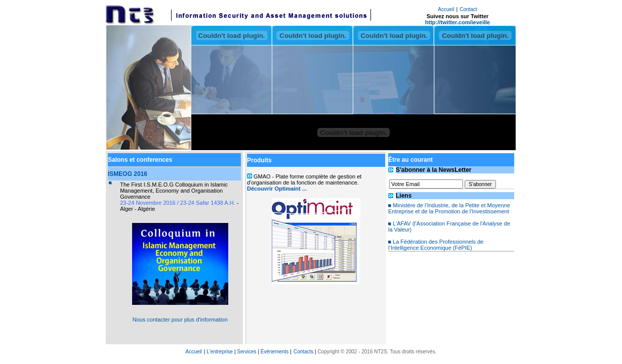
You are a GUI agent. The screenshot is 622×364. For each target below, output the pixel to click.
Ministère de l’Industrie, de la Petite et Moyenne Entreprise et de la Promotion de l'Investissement (449, 208)
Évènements (275, 352)
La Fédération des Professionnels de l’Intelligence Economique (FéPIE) (436, 245)
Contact (468, 9)
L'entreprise (220, 352)
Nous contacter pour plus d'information (180, 320)
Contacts (303, 352)
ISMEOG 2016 (128, 174)
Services (246, 352)
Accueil (446, 9)
